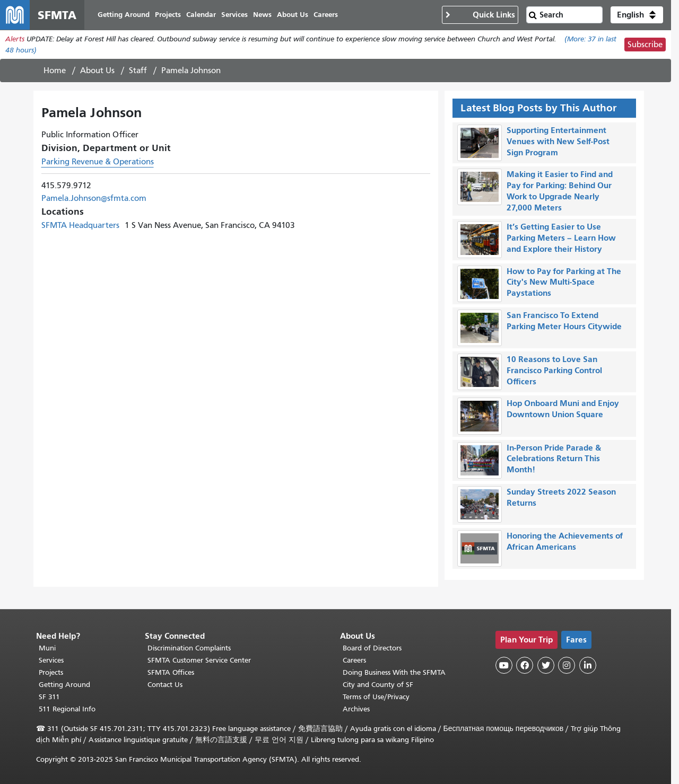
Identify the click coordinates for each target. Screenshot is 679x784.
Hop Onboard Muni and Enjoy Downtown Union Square (563, 409)
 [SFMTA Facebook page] (525, 665)
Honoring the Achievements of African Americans (565, 541)
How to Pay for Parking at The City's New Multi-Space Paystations (564, 282)
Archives (356, 709)
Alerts (15, 39)
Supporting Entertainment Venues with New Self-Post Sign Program (558, 141)
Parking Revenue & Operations (98, 162)
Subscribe (645, 45)
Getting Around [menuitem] (124, 15)
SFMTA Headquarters (80, 225)
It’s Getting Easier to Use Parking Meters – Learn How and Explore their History (561, 238)
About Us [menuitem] (293, 15)
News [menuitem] (262, 15)
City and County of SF (378, 685)
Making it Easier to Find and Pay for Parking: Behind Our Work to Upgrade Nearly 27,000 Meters (560, 191)
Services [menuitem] (234, 15)
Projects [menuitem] (168, 15)
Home (55, 71)
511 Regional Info (67, 709)
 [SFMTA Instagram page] (567, 665)
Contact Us (165, 685)
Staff (138, 71)
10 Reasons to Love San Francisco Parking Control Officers (554, 370)
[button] (637, 15)
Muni (47, 648)
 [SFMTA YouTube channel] (504, 665)
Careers (354, 660)
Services (51, 660)
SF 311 (49, 697)
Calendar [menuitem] (201, 15)
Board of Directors (372, 648)
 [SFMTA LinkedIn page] (588, 665)
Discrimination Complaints (189, 648)
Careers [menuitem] (326, 15)
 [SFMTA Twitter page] (546, 665)
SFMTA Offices (171, 672)
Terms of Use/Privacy (376, 697)
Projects (51, 672)
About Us (97, 71)
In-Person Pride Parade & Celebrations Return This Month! (554, 459)
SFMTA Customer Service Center (199, 660)
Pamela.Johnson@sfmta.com (94, 198)
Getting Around (64, 685)
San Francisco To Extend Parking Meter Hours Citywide (564, 321)
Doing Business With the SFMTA (394, 672)
